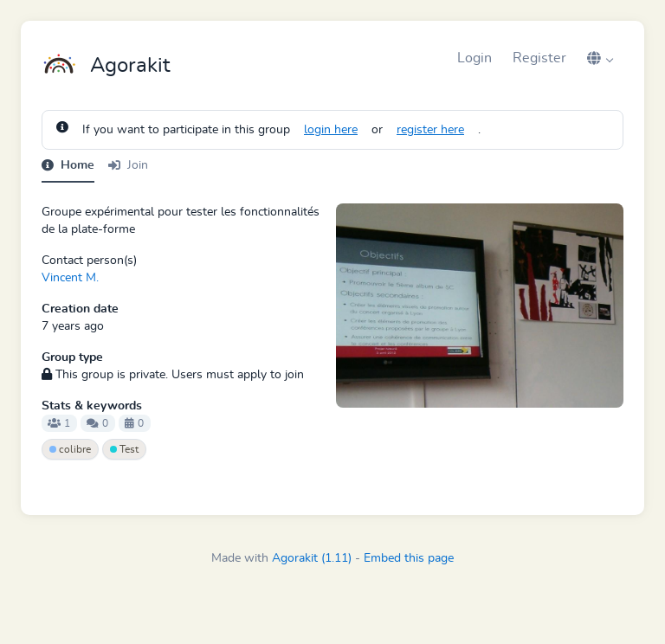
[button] (600, 58)
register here (430, 130)
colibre (70, 449)
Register (539, 58)
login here (331, 130)
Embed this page (409, 558)
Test (124, 449)
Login (475, 58)
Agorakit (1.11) (312, 558)
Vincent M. (70, 278)
